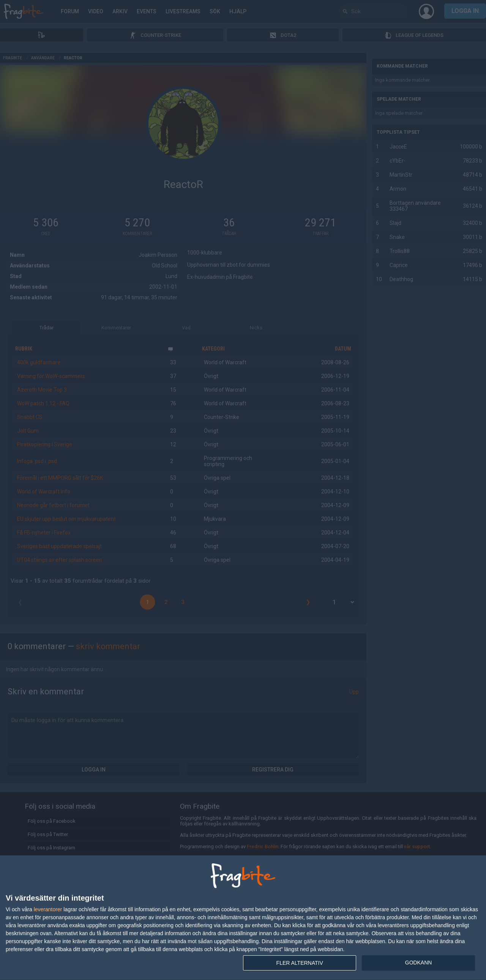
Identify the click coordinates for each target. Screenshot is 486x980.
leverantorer (48, 909)
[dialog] (243, 918)
